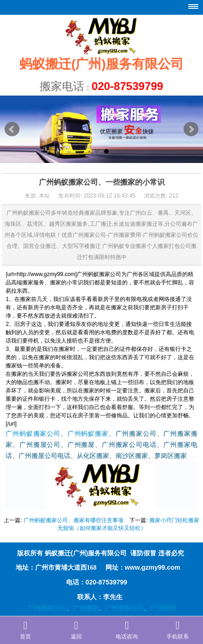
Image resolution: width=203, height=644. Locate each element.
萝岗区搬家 (171, 456)
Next (191, 129)
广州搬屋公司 (40, 445)
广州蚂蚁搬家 (88, 434)
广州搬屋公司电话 (44, 456)
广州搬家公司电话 (129, 445)
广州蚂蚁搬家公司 (33, 434)
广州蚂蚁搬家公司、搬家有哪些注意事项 (74, 520)
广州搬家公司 (136, 434)
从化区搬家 (93, 456)
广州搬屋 (81, 445)
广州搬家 (86, 608)
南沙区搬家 (132, 456)
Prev (12, 129)
